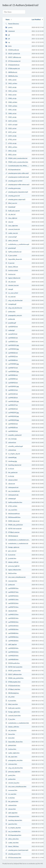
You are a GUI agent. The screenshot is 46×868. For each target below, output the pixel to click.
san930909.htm (12, 588)
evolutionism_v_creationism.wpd (17, 244)
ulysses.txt (10, 484)
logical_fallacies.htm (13, 570)
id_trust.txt (10, 555)
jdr (8, 35)
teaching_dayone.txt (13, 465)
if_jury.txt (10, 263)
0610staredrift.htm (13, 517)
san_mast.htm (11, 510)
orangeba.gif (11, 304)
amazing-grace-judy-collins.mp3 (17, 173)
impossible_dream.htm (14, 742)
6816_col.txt (11, 155)
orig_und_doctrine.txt (14, 308)
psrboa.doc (10, 312)
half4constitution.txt (13, 252)
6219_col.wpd (11, 125)
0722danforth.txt (12, 65)
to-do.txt (10, 469)
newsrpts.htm (11, 581)
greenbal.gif (11, 248)
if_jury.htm (10, 719)
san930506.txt (12, 375)
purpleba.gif (11, 323)
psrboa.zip (10, 319)
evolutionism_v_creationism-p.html (18, 540)
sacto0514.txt (11, 334)
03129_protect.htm (13, 671)
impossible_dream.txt (14, 259)
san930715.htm (12, 607)
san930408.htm (12, 633)
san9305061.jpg (12, 371)
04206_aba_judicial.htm (14, 678)
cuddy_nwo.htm (12, 843)
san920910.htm (12, 596)
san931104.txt (12, 394)
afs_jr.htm (10, 697)
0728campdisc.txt (13, 68)
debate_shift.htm (12, 727)
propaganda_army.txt (14, 315)
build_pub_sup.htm (13, 708)
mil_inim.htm (11, 730)
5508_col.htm (11, 102)
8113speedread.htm (13, 835)
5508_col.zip (11, 98)
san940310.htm (12, 652)
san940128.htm (12, 641)
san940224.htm (12, 656)
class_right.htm (12, 226)
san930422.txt (12, 356)
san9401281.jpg (12, 401)
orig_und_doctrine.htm (14, 768)
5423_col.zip (11, 87)
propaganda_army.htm (14, 760)
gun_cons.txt (11, 551)
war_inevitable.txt (13, 491)
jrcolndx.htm (11, 558)
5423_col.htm (11, 83)
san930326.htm (12, 629)
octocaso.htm (11, 764)
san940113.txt (12, 390)
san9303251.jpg (12, 345)
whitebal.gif (11, 499)
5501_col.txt (11, 80)
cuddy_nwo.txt (12, 233)
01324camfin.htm (13, 663)
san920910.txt (12, 327)
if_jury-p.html (11, 255)
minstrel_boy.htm (12, 783)
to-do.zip (10, 476)
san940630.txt (12, 428)
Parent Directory (12, 24)
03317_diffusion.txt (13, 57)
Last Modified (36, 19)
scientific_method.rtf (13, 435)
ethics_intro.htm (12, 839)
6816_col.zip (11, 151)
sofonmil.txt (11, 442)
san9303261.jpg (12, 349)
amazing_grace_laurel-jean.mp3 (17, 850)
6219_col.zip (11, 136)
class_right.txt (11, 218)
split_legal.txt (11, 644)
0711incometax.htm (13, 858)
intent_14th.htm (12, 846)
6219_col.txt (11, 132)
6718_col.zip (11, 143)
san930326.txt (12, 353)
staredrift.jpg (11, 457)
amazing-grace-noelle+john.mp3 (17, 177)
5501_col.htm (11, 91)
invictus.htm (11, 749)
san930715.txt (12, 368)
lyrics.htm (10, 738)
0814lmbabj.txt (12, 536)
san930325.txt (12, 338)
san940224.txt (12, 409)
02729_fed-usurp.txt (13, 529)
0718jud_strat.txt (12, 532)
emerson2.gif (11, 237)
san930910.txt (12, 383)
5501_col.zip (11, 110)
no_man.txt (10, 297)
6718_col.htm (11, 506)
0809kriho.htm (12, 76)
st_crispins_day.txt (13, 454)
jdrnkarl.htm (11, 745)
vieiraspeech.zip (12, 495)
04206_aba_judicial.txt (14, 525)
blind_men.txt (11, 203)
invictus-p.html (12, 270)
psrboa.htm (10, 779)
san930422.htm (12, 622)
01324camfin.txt (12, 50)
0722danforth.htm (13, 686)
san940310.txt (12, 424)
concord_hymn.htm (13, 715)
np (8, 42)
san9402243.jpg (12, 420)
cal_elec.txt (10, 214)
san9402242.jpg (12, 416)
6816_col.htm (11, 147)
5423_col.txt (11, 95)
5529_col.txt (11, 128)
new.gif (9, 289)
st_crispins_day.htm (13, 828)
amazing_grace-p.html (14, 181)
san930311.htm (12, 600)
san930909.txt (12, 379)
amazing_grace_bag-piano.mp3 (17, 192)
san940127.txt (12, 405)
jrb (8, 39)
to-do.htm (10, 798)
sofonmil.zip (11, 450)
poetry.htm (10, 775)
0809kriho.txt (11, 72)
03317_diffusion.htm (13, 674)
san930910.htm (12, 603)
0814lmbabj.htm (12, 693)
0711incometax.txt (13, 61)
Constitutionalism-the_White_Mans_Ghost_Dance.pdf (18, 166)
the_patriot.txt (11, 472)
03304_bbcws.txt (12, 521)
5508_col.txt (11, 113)
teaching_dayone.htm (14, 820)
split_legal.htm (11, 813)
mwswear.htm (11, 790)
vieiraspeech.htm (12, 816)
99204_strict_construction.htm (17, 162)
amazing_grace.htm (13, 854)
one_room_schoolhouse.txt (15, 577)
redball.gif (10, 330)
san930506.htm (12, 637)
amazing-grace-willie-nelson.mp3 (17, 184)
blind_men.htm (12, 704)
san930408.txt (12, 360)
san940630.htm (12, 659)
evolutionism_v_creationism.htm (17, 723)
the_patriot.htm (12, 801)
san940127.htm (12, 592)
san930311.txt (12, 342)
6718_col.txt (11, 140)
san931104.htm (12, 626)
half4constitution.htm (14, 502)
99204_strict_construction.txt (16, 158)
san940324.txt (12, 431)
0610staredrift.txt (13, 514)
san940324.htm (12, 648)
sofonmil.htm (11, 805)
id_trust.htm (11, 701)
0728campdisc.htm (13, 682)
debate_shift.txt (12, 562)
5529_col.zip (11, 117)
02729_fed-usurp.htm (14, 667)
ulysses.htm (11, 809)
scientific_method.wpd (14, 446)
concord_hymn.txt (13, 229)
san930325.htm (12, 618)
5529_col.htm (11, 106)
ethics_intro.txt (12, 241)
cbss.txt (9, 222)
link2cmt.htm (11, 573)
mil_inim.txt (11, 282)
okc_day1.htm (11, 757)
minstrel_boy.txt (12, 285)
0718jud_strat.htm (13, 689)
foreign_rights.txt (12, 547)
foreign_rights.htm (13, 712)
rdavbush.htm (11, 611)
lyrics (8, 46)
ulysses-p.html (11, 480)
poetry (9, 27)
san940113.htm (12, 614)
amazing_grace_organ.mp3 (15, 199)
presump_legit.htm (13, 772)
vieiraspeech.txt (12, 487)
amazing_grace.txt (13, 196)
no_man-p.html (12, 293)
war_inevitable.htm (13, 831)
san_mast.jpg (11, 439)
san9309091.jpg (12, 386)
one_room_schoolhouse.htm (16, 787)
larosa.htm (10, 734)
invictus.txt (10, 274)
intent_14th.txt (12, 267)
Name (8, 19)
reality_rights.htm (12, 753)
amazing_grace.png (13, 188)
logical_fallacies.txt (13, 278)
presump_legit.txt (12, 566)
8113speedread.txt (13, 170)
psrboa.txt (10, 585)
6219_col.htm (11, 121)
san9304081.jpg (12, 364)
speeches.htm (11, 824)
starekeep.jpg (11, 461)
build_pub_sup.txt (13, 211)
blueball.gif (10, 207)
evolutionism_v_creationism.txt (17, 543)
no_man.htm (11, 794)
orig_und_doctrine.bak (14, 300)
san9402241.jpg (12, 413)
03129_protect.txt (13, 54)
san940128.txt (12, 398)
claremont (10, 31)
